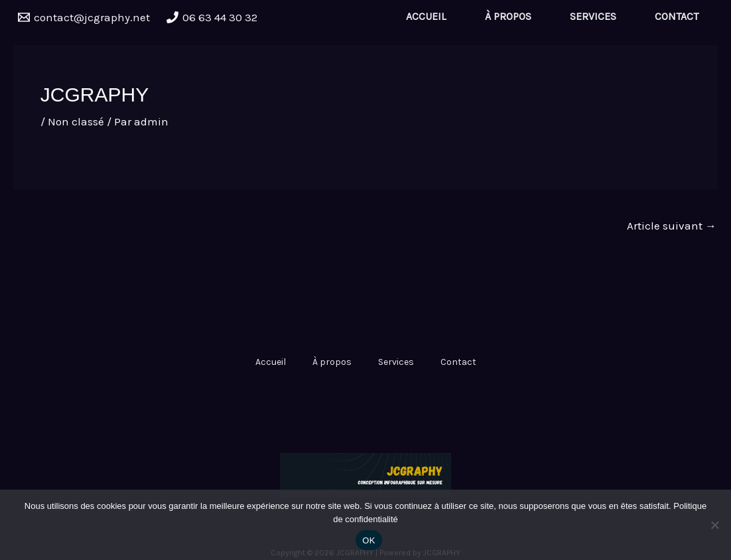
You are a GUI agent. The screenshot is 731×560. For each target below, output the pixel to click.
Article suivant (672, 226)
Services (593, 16)
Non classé (76, 121)
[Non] (714, 525)
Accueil (426, 16)
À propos (508, 16)
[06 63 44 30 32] (213, 17)
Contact (677, 16)
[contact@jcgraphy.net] (84, 17)
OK (368, 540)
